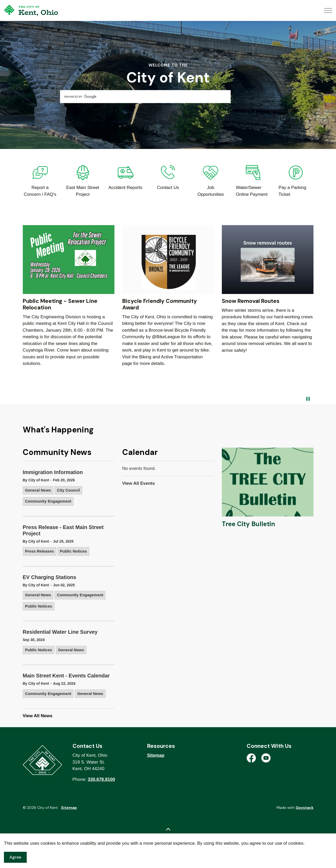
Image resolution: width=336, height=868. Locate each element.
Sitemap (156, 755)
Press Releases (40, 551)
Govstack (305, 808)
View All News (38, 716)
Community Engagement (48, 501)
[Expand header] (328, 10)
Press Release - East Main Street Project (63, 530)
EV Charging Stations (49, 577)
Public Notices (73, 551)
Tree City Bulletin (248, 524)
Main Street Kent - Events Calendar (66, 676)
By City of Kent (36, 480)
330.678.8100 (101, 779)
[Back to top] (168, 829)
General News (38, 490)
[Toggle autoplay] (308, 399)
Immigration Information (53, 472)
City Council (68, 490)
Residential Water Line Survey (60, 632)
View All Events (139, 483)
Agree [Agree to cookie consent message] (15, 857)
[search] (145, 97)
